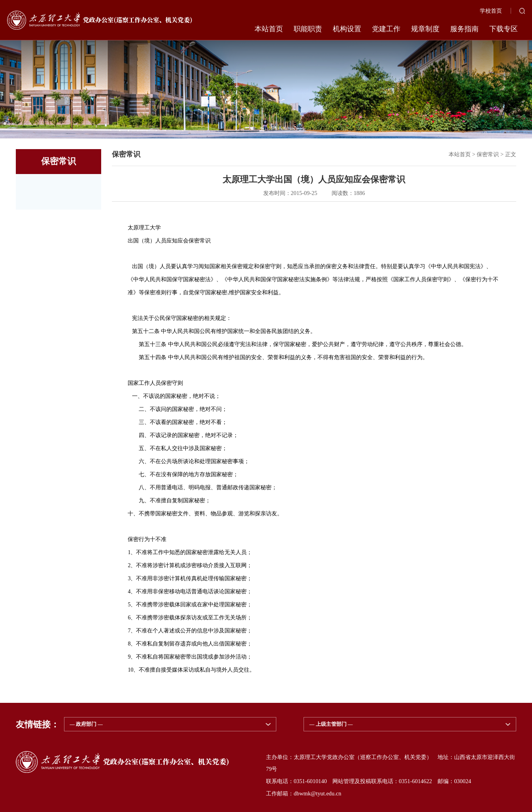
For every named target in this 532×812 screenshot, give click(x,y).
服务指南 (464, 29)
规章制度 (425, 29)
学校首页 (491, 11)
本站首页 (269, 29)
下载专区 (504, 29)
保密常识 (488, 154)
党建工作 (386, 29)
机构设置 (347, 29)
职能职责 (308, 29)
